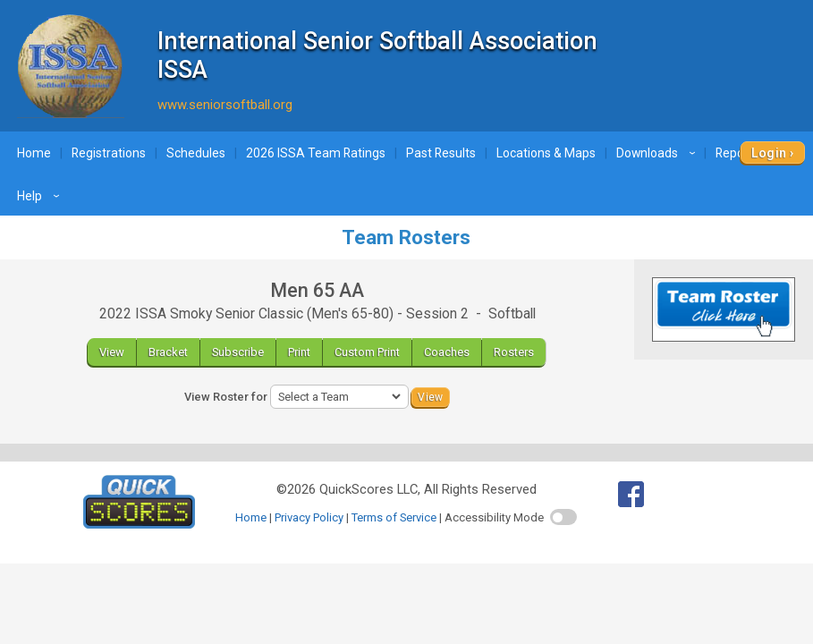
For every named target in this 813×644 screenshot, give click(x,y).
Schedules (196, 153)
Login (769, 153)
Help (41, 196)
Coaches (447, 352)
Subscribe (238, 352)
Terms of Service (394, 517)
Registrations (109, 153)
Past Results (441, 153)
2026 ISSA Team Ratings (316, 153)
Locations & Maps (546, 153)
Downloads (658, 153)
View (112, 352)
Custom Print (367, 352)
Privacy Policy (309, 517)
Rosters (514, 352)
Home (34, 153)
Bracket (168, 352)
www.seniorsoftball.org (225, 105)
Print (299, 352)
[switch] (563, 517)
